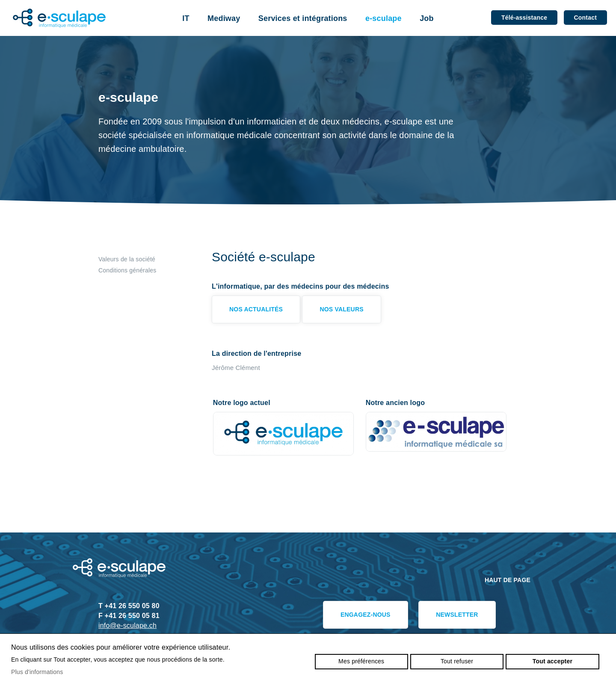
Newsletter (457, 615)
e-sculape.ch (59, 18)
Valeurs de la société (127, 259)
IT (186, 18)
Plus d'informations (37, 672)
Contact (585, 18)
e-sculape (384, 18)
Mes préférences (361, 661)
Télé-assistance (524, 18)
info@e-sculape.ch (127, 625)
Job (427, 18)
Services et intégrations (303, 18)
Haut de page (508, 580)
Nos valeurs (341, 309)
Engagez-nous (366, 615)
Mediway (224, 18)
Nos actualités (256, 309)
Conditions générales (127, 270)
